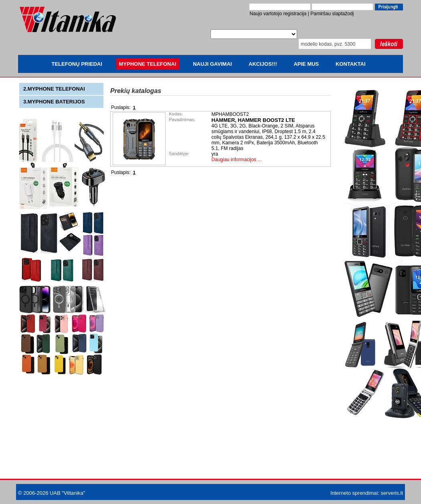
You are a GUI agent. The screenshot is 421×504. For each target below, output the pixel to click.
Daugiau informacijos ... (236, 160)
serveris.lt (392, 493)
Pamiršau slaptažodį (332, 14)
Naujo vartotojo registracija (278, 14)
